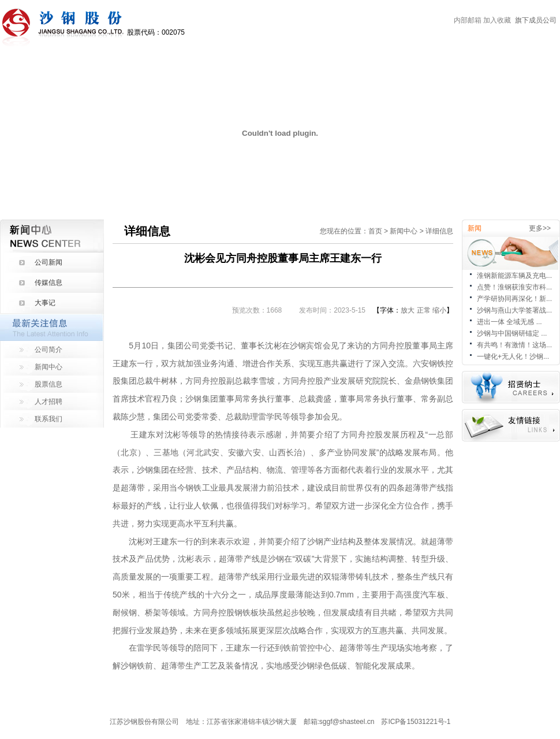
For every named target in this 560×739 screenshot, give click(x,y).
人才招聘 (48, 402)
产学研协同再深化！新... (514, 299)
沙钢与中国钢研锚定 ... (512, 333)
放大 (408, 310)
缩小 (439, 310)
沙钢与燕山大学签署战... (514, 310)
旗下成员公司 (536, 20)
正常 (424, 310)
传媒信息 (48, 283)
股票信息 (48, 384)
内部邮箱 (468, 20)
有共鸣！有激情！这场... (514, 345)
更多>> (540, 228)
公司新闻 (48, 262)
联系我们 (48, 419)
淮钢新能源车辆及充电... (514, 276)
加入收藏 (497, 20)
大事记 (45, 303)
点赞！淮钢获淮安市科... (514, 287)
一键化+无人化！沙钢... (513, 356)
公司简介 (48, 350)
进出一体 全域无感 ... (509, 322)
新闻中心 (48, 367)
